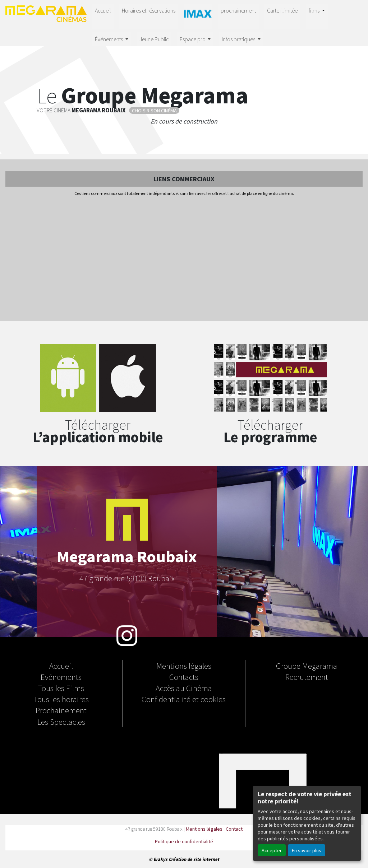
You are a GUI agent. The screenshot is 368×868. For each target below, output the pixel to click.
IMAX (198, 15)
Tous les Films (61, 688)
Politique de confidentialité (184, 841)
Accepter (272, 850)
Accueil (103, 10)
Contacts (184, 677)
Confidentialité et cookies (184, 699)
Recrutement (307, 677)
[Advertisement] (184, 259)
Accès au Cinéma (184, 688)
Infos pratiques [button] (239, 39)
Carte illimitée (282, 10)
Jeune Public (154, 39)
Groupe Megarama (307, 666)
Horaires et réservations (149, 10)
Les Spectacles (61, 722)
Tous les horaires (61, 699)
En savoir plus (307, 850)
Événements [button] (109, 39)
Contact (234, 829)
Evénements (61, 677)
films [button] (315, 10)
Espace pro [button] (193, 39)
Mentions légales (184, 666)
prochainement (238, 10)
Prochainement (61, 710)
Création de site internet (194, 859)
